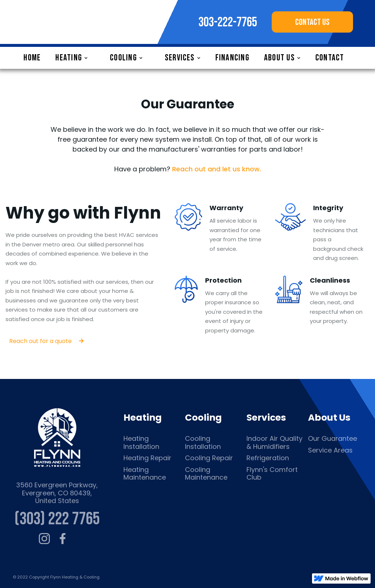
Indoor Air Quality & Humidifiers (274, 442)
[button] (75, 58)
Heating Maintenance (145, 474)
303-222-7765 (228, 23)
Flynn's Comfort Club (272, 474)
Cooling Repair (209, 458)
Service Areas (330, 450)
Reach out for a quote (46, 341)
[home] (77, 22)
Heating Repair (147, 458)
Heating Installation (141, 442)
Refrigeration (268, 458)
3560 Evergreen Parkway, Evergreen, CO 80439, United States (57, 493)
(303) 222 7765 (57, 519)
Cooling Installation (203, 442)
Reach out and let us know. (217, 169)
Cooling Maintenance (206, 474)
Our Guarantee (333, 439)
